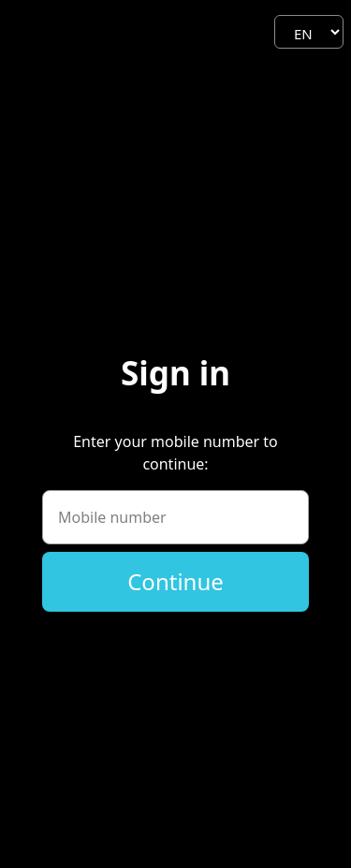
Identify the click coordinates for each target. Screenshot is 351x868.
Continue (175, 581)
